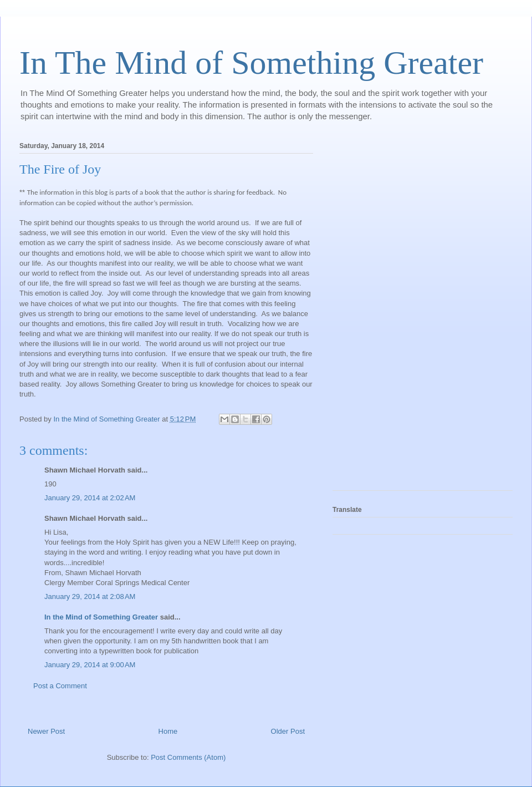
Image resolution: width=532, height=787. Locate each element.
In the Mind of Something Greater (101, 617)
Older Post (288, 731)
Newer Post (46, 731)
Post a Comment (60, 686)
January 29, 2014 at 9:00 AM (90, 665)
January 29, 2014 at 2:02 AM (90, 498)
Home (168, 731)
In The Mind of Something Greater (251, 63)
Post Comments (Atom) (188, 757)
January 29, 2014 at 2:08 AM (90, 596)
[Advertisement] (377, 313)
